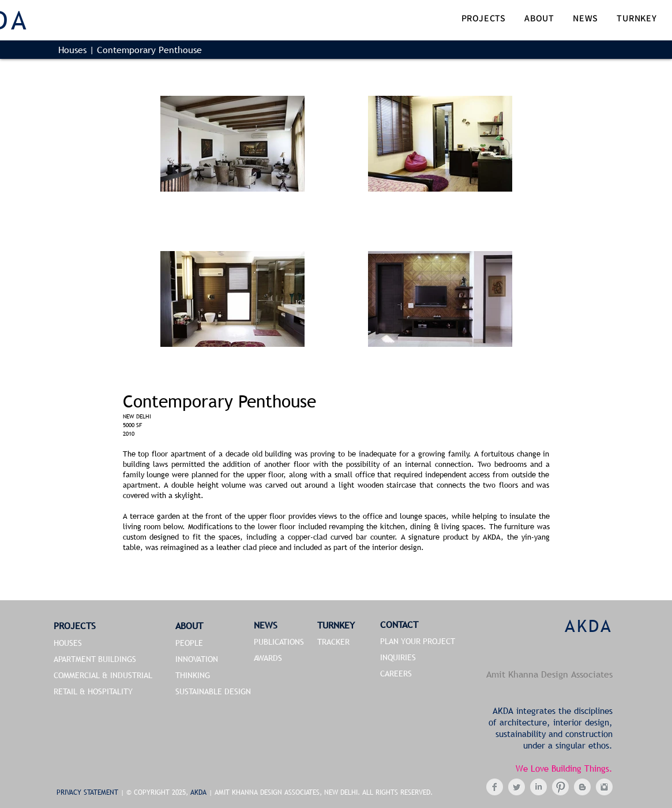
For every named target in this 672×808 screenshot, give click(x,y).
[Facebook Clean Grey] (495, 787)
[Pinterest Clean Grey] (560, 787)
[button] (484, 19)
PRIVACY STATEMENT (89, 792)
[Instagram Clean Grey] (604, 787)
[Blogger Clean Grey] (582, 787)
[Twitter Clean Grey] (517, 787)
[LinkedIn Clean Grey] (538, 787)
